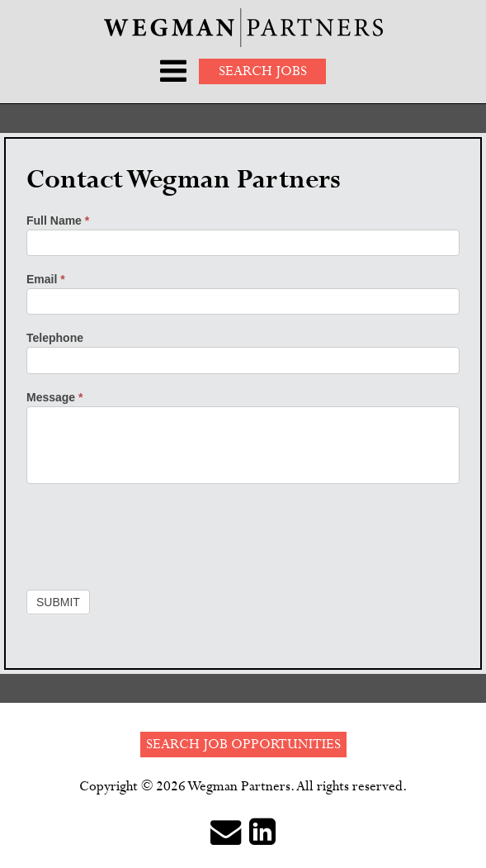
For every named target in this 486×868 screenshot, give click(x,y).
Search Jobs (263, 71)
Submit (58, 602)
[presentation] (152, 533)
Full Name (58, 221)
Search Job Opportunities (243, 745)
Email (46, 279)
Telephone (55, 338)
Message (55, 397)
